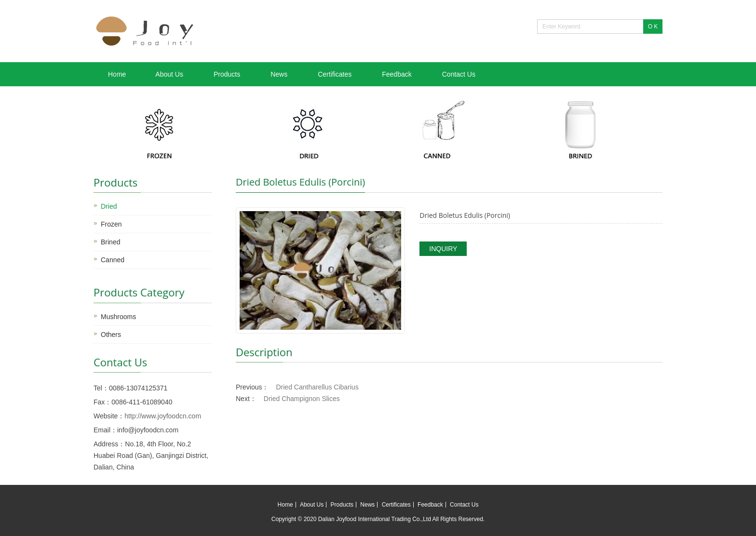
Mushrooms (118, 317)
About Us (169, 74)
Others (111, 335)
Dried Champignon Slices (302, 399)
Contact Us (459, 74)
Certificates (335, 74)
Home (117, 74)
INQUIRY (443, 249)
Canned (113, 260)
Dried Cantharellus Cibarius (317, 387)
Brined (110, 242)
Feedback (397, 74)
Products (227, 74)
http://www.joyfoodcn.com (163, 416)
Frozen (111, 224)
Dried (109, 206)
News (279, 74)
